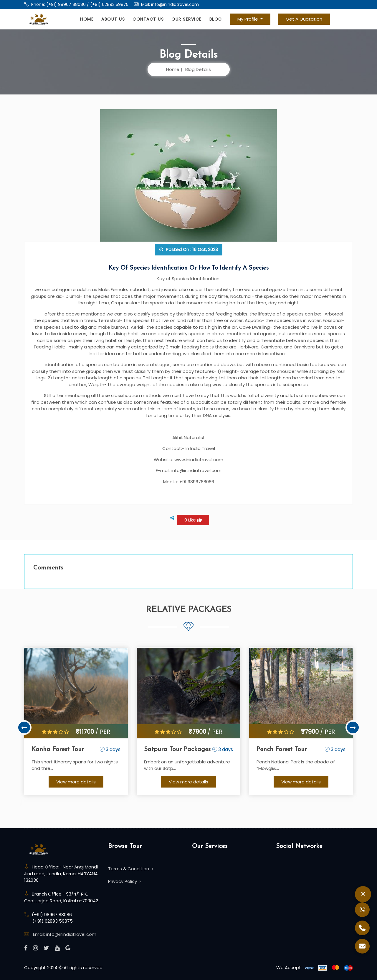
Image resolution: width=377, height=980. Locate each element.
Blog (216, 19)
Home (87, 19)
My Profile (248, 19)
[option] (76, 722)
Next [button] (353, 728)
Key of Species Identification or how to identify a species (189, 268)
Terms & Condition (131, 869)
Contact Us (148, 19)
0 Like (193, 520)
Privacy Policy (125, 881)
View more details (76, 782)
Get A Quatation (304, 19)
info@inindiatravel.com (175, 4)
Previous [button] (24, 728)
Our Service (187, 19)
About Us (113, 19)
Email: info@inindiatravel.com (65, 934)
